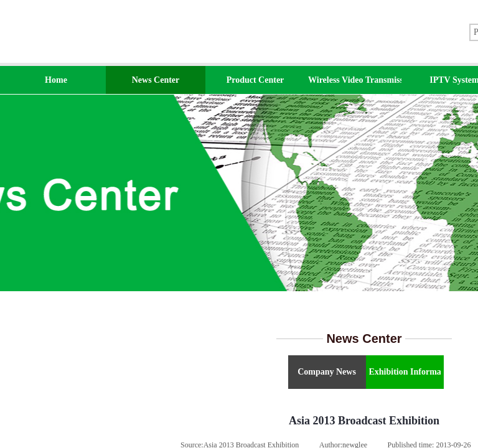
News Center (156, 80)
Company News (327, 372)
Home (56, 80)
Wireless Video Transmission (355, 80)
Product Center (255, 80)
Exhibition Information (405, 372)
